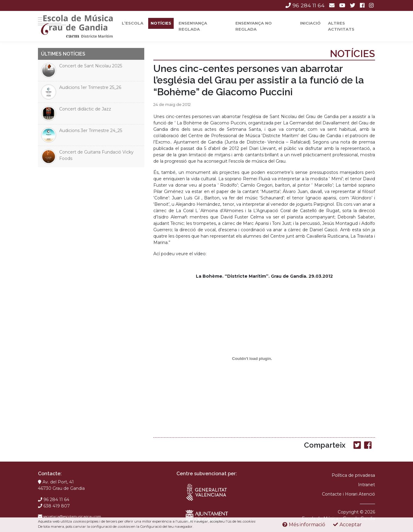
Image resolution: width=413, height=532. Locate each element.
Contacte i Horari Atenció (348, 494)
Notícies (161, 23)
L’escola (133, 23)
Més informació (304, 525)
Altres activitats (341, 26)
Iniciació (310, 23)
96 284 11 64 (305, 5)
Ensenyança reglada (193, 26)
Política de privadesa (353, 475)
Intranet (367, 485)
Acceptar (347, 525)
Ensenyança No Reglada (254, 26)
